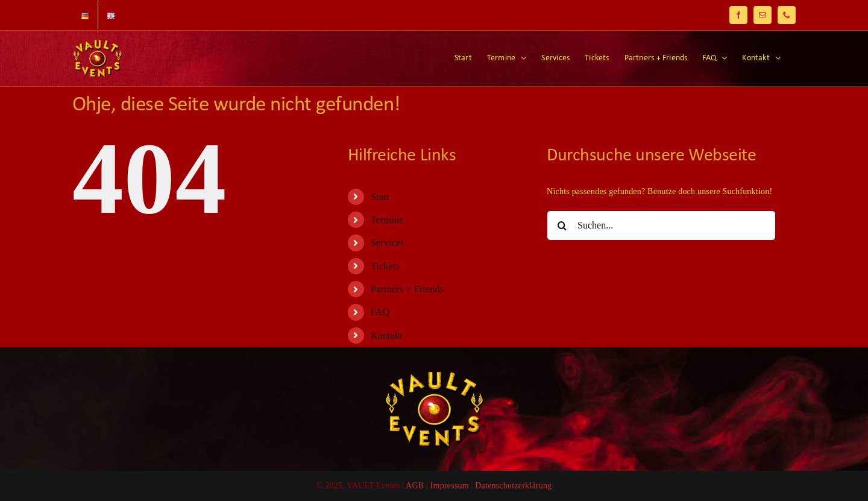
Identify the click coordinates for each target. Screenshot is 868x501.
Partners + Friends (407, 289)
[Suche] (562, 225)
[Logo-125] (434, 375)
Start (380, 197)
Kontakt (387, 336)
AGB (415, 486)
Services (388, 243)
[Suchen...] (661, 225)
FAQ (380, 312)
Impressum (450, 486)
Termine (387, 220)
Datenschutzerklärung (513, 486)
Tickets (385, 266)
